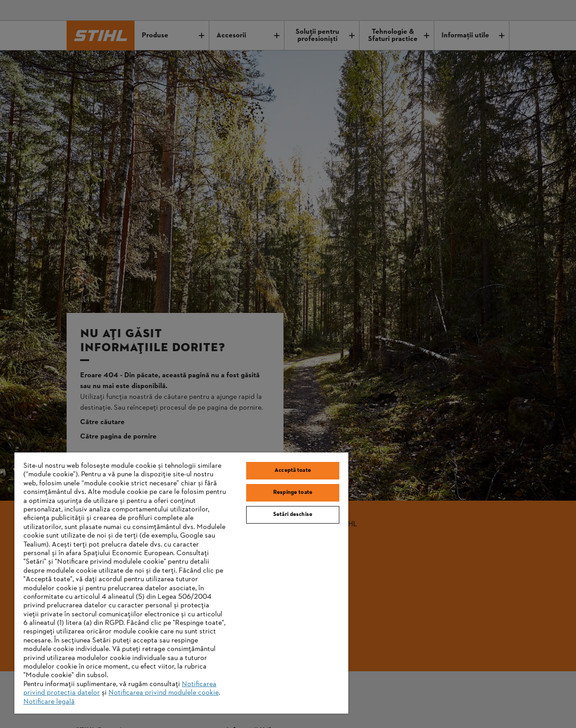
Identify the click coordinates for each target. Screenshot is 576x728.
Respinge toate (293, 493)
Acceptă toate (293, 470)
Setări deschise (293, 515)
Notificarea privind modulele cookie (164, 693)
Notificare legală (49, 702)
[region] (181, 583)
